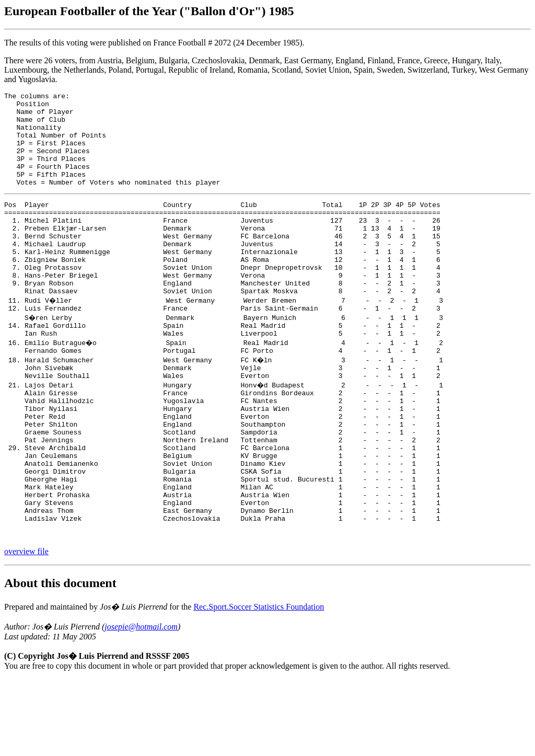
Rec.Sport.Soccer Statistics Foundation (259, 684)
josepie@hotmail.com (141, 703)
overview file (26, 628)
